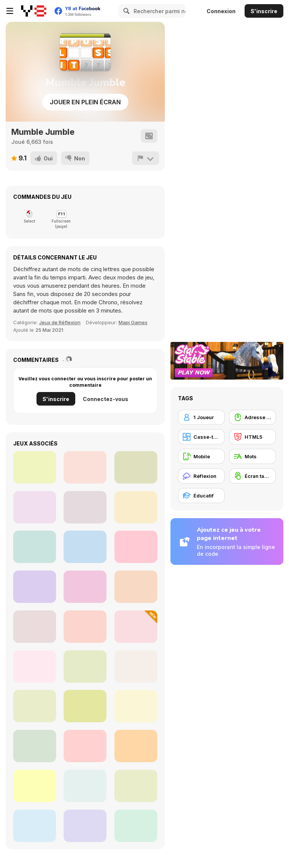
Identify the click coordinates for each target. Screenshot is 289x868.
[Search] (125, 11)
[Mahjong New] (136, 547)
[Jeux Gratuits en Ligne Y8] (34, 11)
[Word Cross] (136, 706)
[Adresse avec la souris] (252, 417)
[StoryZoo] (136, 746)
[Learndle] (85, 786)
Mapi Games (133, 322)
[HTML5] (252, 437)
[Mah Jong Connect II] (35, 547)
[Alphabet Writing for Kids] (35, 706)
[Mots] (252, 456)
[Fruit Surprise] (35, 786)
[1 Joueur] (201, 417)
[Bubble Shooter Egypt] (35, 507)
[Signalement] (146, 158)
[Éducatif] (201, 496)
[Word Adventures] (85, 667)
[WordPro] (85, 706)
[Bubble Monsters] (85, 467)
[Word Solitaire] (35, 746)
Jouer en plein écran (85, 102)
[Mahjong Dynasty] (136, 467)
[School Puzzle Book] (85, 746)
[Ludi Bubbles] (85, 587)
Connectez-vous (106, 399)
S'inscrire (264, 11)
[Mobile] (201, 456)
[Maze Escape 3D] (85, 547)
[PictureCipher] (85, 826)
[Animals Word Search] (35, 667)
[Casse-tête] (201, 437)
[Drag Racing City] (136, 587)
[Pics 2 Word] (136, 627)
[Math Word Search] (85, 627)
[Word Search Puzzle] (136, 786)
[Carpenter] (85, 507)
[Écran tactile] (252, 476)
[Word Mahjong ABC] (35, 826)
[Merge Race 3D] (35, 587)
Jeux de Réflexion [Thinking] (60, 322)
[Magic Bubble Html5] (136, 507)
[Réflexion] (201, 476)
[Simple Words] (136, 667)
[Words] (136, 826)
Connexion (221, 11)
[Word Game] (35, 627)
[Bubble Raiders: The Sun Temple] (35, 467)
